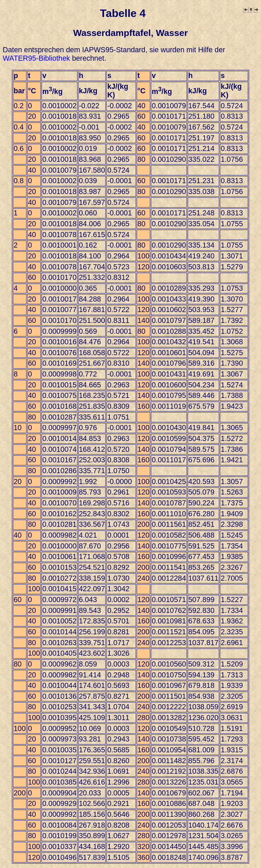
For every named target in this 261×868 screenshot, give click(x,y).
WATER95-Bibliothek (36, 58)
